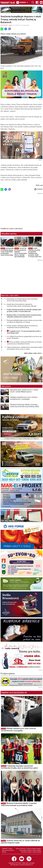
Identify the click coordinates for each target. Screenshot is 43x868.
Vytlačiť (38, 189)
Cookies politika (37, 852)
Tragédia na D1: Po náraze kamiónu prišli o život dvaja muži (24, 332)
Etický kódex (23, 850)
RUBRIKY (22, 3)
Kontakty (38, 850)
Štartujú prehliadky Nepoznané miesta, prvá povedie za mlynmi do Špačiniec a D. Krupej (24, 321)
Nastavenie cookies (26, 852)
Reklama (30, 850)
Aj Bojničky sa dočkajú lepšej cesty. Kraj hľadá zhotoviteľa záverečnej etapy (7, 252)
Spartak (4, 766)
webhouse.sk (29, 865)
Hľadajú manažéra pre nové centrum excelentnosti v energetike (24, 398)
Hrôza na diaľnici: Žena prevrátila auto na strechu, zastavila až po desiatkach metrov (24, 343)
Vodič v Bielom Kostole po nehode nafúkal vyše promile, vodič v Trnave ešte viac (35, 252)
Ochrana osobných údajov (34, 849)
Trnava (3, 729)
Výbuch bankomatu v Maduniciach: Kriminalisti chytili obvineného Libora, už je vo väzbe (25, 348)
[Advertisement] (20, 211)
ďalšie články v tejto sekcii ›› (33, 353)
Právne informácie (21, 849)
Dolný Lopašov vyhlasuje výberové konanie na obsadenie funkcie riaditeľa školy (22, 327)
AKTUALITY (4, 25)
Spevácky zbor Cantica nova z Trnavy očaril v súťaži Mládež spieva (24, 391)
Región (11, 25)
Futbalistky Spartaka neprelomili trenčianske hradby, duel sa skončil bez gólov (19, 767)
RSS (34, 850)
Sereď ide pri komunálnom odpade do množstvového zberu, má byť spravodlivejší (21, 252)
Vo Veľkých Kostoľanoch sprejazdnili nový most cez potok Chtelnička (24, 337)
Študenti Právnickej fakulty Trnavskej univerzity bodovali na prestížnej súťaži (24, 406)
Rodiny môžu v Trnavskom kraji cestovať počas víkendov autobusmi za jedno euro (24, 316)
